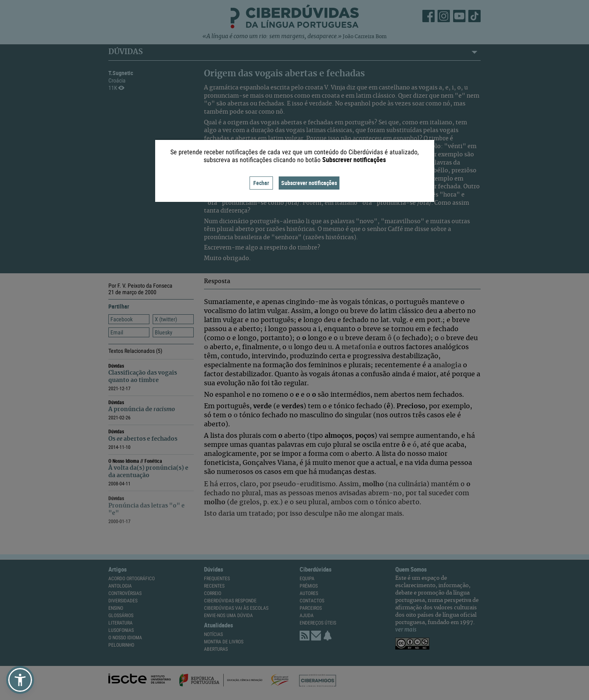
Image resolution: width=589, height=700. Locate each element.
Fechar (261, 183)
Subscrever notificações (309, 183)
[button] (20, 680)
